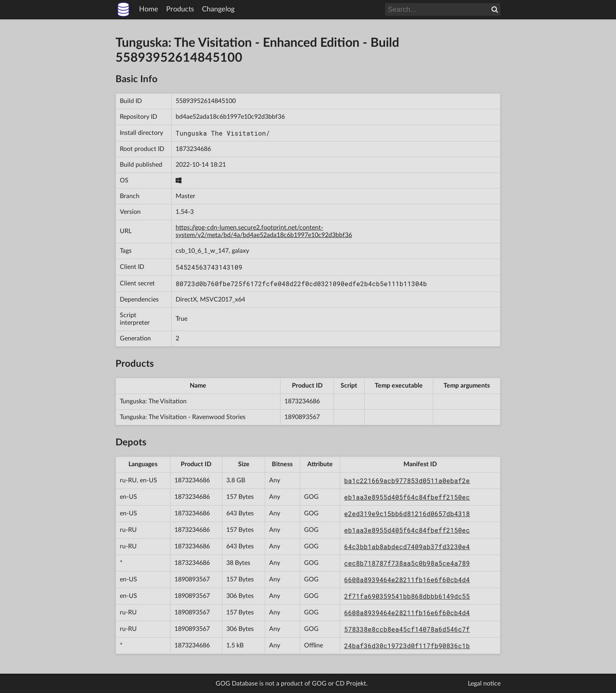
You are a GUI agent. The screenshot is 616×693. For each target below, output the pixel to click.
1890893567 (302, 417)
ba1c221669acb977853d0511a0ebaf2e (407, 481)
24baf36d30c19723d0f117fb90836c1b (407, 646)
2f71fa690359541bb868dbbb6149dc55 (407, 596)
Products (180, 9)
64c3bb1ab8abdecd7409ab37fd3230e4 (407, 547)
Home (149, 9)
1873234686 (193, 149)
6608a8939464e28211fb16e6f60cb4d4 (407, 580)
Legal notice (484, 684)
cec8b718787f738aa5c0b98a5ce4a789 (407, 563)
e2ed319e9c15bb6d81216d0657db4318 (407, 514)
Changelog (218, 9)
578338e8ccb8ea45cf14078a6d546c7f (407, 629)
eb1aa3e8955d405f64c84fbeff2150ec (407, 497)
